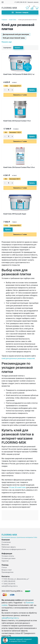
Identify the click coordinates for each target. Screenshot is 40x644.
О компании (6, 542)
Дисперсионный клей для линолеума (16, 34)
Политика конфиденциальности (14, 549)
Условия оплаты (8, 556)
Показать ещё (7, 42)
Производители (7, 572)
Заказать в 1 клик (20, 95)
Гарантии (5, 561)
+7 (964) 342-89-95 (8, 584)
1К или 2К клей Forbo (17, 487)
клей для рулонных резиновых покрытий (18, 358)
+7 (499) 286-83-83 (20, 2)
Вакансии (5, 545)
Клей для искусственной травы (14, 38)
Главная (4, 20)
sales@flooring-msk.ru (10, 586)
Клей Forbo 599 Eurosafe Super (15, 214)
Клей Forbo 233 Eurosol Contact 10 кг (17, 121)
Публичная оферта (9, 547)
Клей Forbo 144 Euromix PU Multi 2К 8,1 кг (19, 74)
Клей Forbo (13, 20)
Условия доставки (8, 558)
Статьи (4, 567)
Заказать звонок (33, 2)
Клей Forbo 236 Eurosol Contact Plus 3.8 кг (19, 167)
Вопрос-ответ (7, 570)
